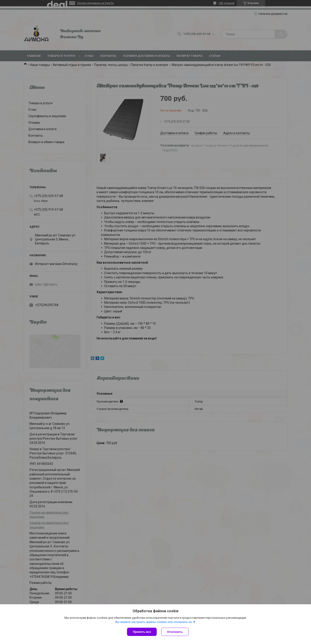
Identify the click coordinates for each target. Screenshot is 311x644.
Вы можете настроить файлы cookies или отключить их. (154, 622)
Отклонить (175, 632)
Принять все (142, 632)
